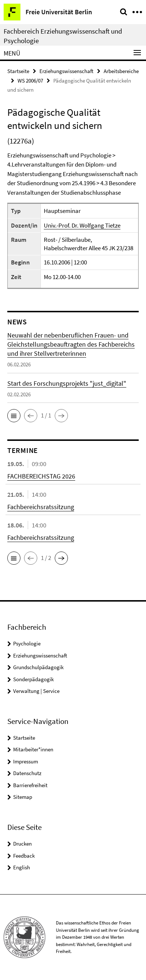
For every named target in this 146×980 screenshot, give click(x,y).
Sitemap (23, 797)
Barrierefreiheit (30, 785)
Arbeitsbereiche (121, 71)
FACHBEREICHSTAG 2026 (41, 476)
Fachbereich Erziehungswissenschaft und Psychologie (63, 36)
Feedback (24, 856)
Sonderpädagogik (33, 679)
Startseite (18, 71)
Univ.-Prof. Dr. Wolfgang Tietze (82, 225)
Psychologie (27, 643)
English (22, 867)
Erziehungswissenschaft (66, 71)
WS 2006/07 (30, 81)
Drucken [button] (22, 844)
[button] (14, 416)
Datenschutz (27, 773)
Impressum (26, 761)
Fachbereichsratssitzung (41, 507)
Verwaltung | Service (36, 691)
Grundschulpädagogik (38, 667)
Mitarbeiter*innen (33, 749)
